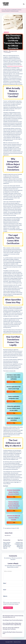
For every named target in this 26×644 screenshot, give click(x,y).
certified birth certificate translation (15, 66)
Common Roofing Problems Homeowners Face (13, 633)
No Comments (7, 52)
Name (5, 583)
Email (5, 590)
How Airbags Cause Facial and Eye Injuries (13, 620)
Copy (14, 382)
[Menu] (24, 4)
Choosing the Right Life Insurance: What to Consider (14, 518)
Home (3, 10)
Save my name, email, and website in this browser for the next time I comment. (12, 603)
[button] (8, 535)
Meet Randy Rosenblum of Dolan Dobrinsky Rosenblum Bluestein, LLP (13, 616)
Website (5, 596)
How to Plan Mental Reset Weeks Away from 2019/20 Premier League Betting (12, 624)
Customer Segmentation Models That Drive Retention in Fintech (14, 492)
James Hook (9, 533)
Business (6, 32)
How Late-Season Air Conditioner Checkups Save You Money (11, 628)
